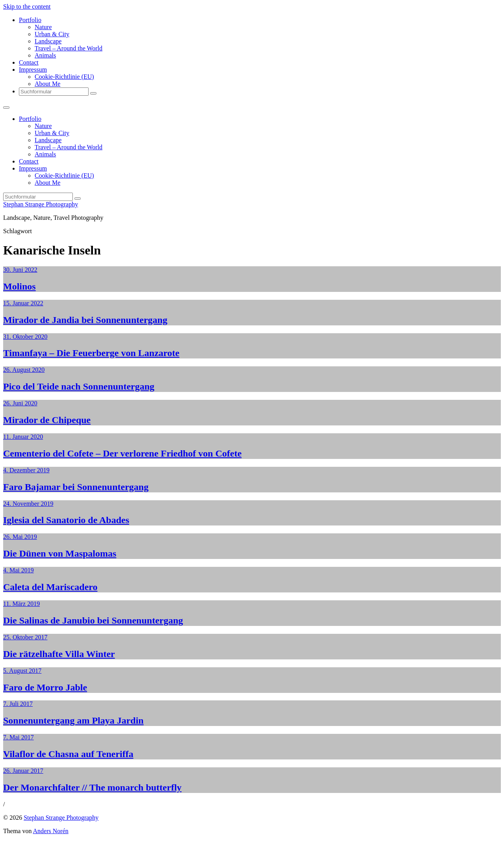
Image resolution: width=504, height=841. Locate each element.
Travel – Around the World (69, 48)
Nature (43, 27)
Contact (29, 62)
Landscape (48, 41)
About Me (47, 84)
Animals (45, 55)
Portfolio (30, 20)
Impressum (33, 70)
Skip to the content (27, 6)
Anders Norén (51, 831)
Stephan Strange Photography (41, 204)
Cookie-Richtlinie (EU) (64, 77)
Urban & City (52, 34)
